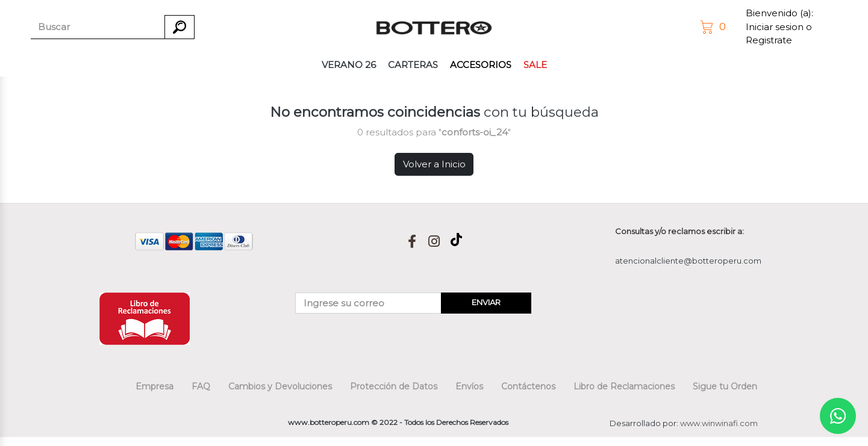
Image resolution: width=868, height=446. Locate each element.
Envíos (469, 386)
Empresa (155, 386)
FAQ (201, 386)
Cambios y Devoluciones (280, 386)
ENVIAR (486, 302)
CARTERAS (413, 65)
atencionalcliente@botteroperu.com (688, 261)
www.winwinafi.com (719, 423)
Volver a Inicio (434, 164)
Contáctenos (528, 386)
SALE (535, 65)
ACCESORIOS (481, 65)
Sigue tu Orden (725, 386)
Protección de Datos (394, 386)
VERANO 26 (349, 65)
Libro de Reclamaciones (624, 386)
